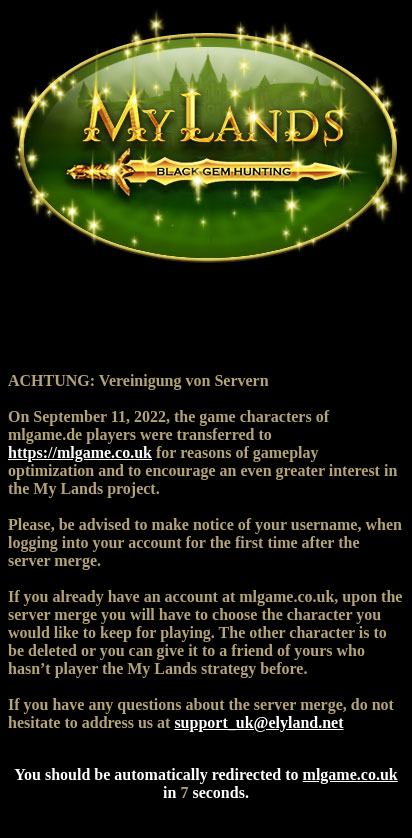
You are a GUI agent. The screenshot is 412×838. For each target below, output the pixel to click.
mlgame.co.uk (350, 774)
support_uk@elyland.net (258, 722)
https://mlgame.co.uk (80, 452)
